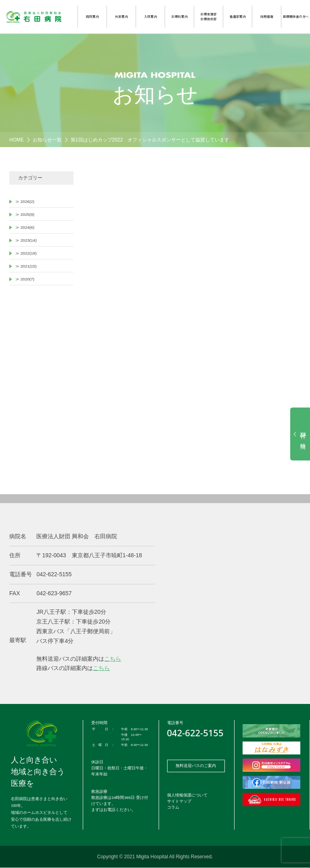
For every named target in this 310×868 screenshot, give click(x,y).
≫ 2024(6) (25, 227)
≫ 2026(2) (25, 201)
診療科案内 (180, 16)
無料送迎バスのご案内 (196, 766)
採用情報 (267, 16)
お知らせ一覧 (47, 140)
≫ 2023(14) (26, 240)
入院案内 (151, 16)
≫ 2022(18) (26, 253)
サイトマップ (179, 801)
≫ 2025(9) (25, 214)
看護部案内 (238, 16)
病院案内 (92, 16)
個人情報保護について (187, 795)
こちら (113, 659)
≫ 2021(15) (26, 266)
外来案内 (121, 16)
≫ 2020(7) (25, 279)
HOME (17, 140)
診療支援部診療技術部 (209, 16)
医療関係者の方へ (296, 16)
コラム (173, 807)
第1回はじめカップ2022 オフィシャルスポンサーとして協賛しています (150, 140)
